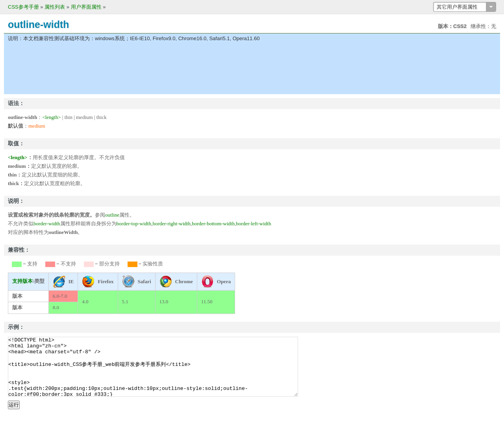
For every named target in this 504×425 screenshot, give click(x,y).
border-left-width (253, 224)
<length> (51, 117)
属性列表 (55, 7)
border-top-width (134, 224)
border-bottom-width (213, 224)
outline (112, 215)
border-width (47, 224)
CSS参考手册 (23, 7)
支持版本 (22, 281)
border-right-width (171, 224)
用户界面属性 (86, 7)
